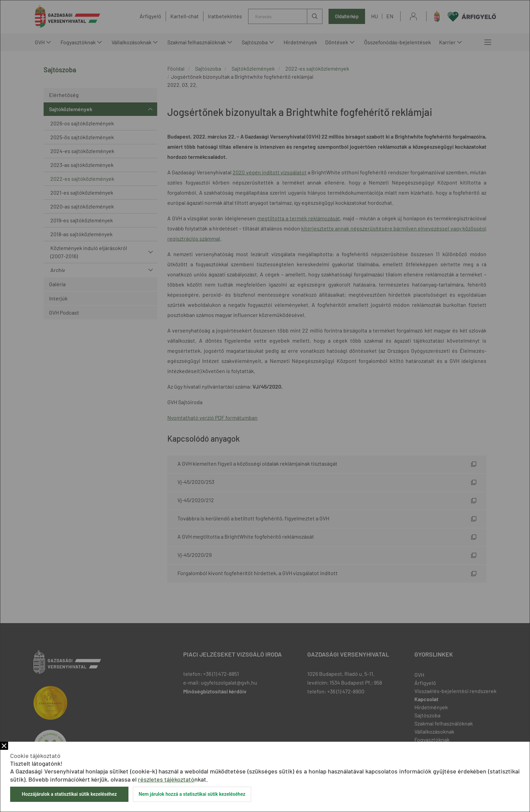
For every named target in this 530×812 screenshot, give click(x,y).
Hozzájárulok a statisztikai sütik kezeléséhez (69, 794)
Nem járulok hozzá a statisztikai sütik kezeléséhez (192, 794)
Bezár (4, 746)
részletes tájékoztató (166, 779)
